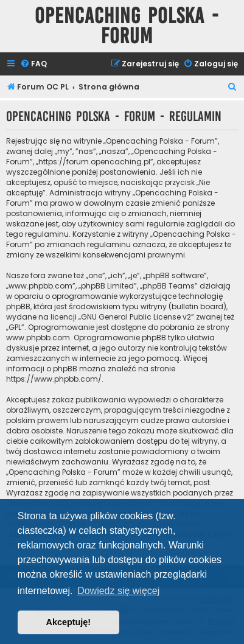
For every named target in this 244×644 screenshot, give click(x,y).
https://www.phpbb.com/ (54, 379)
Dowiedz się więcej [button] (118, 591)
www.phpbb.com (38, 338)
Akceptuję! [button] (69, 622)
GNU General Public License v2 (136, 317)
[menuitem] (33, 64)
